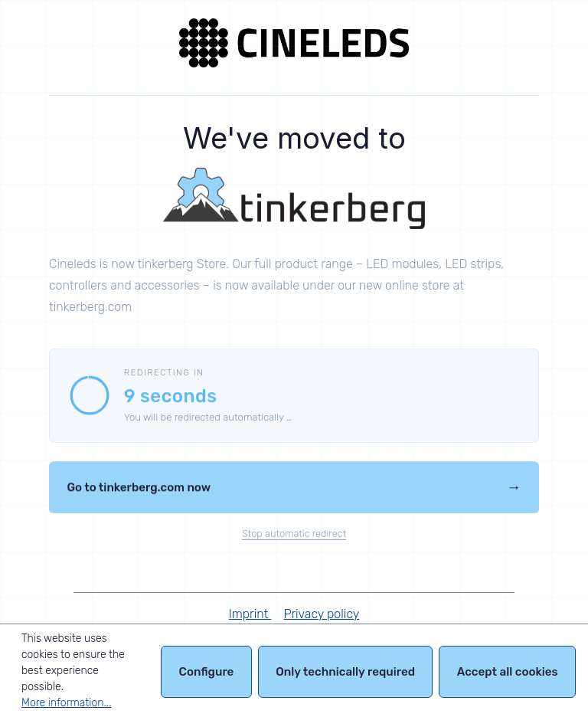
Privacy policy (321, 614)
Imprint (250, 614)
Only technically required (345, 674)
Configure (207, 674)
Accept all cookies (508, 674)
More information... (66, 703)
